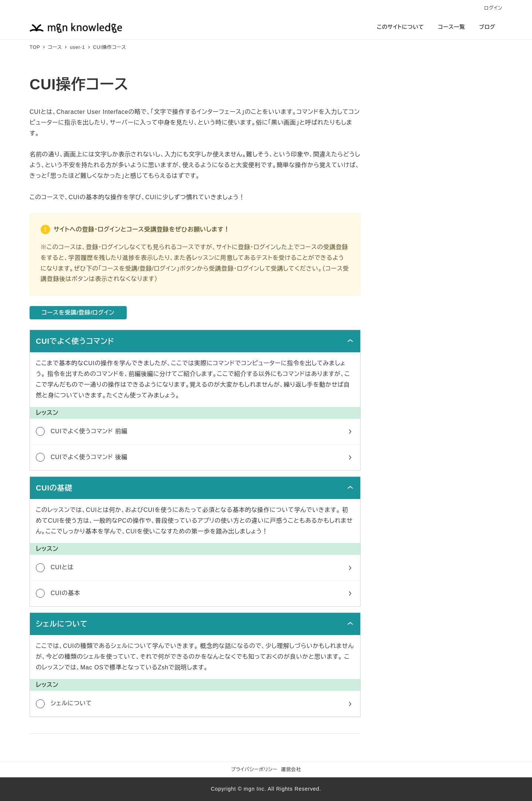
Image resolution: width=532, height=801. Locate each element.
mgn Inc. (255, 789)
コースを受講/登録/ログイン (79, 313)
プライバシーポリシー (254, 769)
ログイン (493, 8)
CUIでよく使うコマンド (75, 342)
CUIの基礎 (54, 488)
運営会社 (291, 769)
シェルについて (62, 624)
